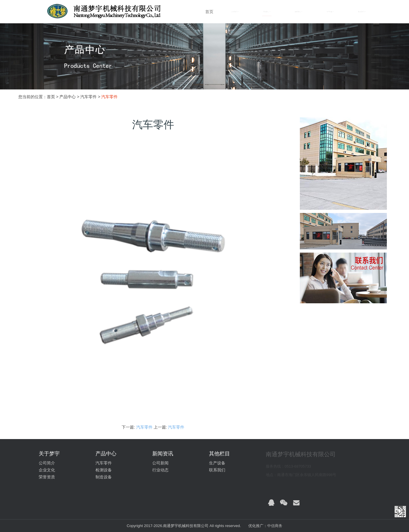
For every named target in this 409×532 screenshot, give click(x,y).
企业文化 (47, 470)
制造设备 (104, 477)
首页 (209, 12)
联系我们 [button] (362, 12)
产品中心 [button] (267, 12)
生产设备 (217, 463)
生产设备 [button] (330, 12)
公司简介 (47, 463)
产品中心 (68, 97)
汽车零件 (145, 427)
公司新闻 (160, 463)
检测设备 (104, 470)
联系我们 (217, 470)
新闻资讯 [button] (299, 12)
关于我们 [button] (235, 12)
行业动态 (160, 470)
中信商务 (275, 526)
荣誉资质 (47, 477)
